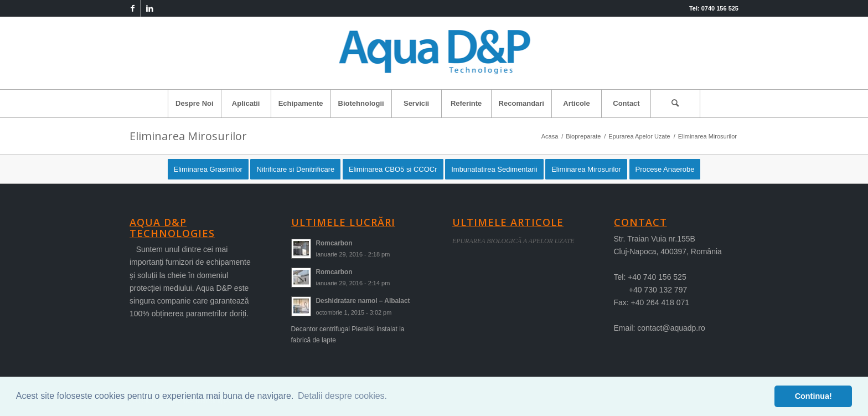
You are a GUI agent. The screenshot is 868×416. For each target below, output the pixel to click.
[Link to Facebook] (133, 8)
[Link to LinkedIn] (149, 8)
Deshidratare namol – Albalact (363, 301)
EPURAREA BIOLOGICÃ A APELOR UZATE (513, 241)
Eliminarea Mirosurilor (188, 136)
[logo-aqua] (434, 53)
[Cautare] (675, 104)
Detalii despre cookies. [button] (342, 396)
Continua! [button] (813, 396)
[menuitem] (194, 104)
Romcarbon (334, 243)
